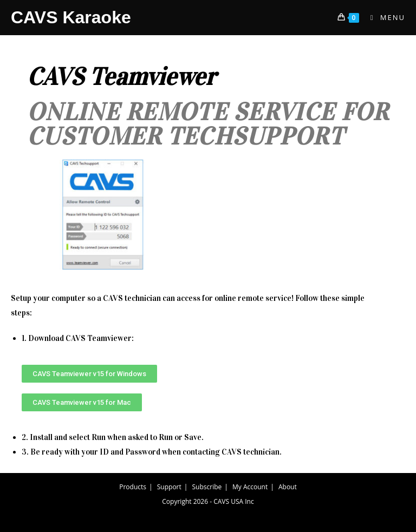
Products (133, 487)
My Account (250, 487)
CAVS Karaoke (71, 17)
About (288, 487)
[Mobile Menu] (384, 17)
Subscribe (207, 487)
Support (169, 487)
